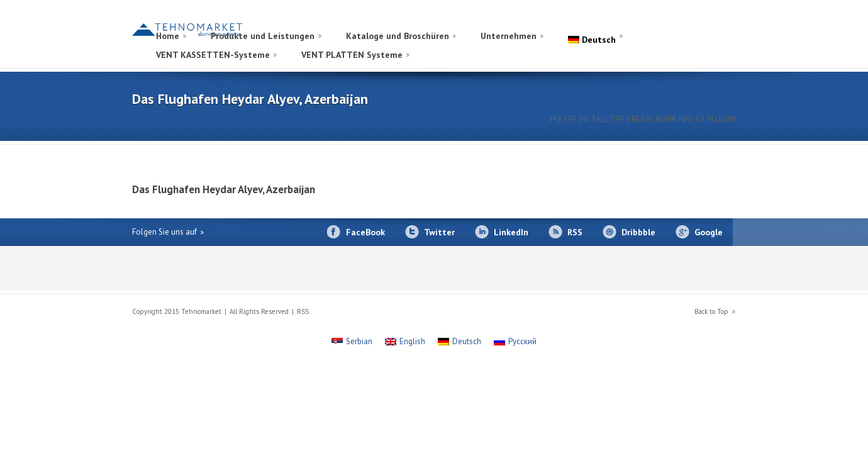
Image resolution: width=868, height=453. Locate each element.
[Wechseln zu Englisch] (712, 21)
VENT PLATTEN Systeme (352, 55)
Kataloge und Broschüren (398, 36)
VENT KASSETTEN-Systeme (213, 55)
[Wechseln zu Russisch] (699, 21)
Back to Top (711, 311)
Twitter (439, 232)
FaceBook (365, 232)
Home (168, 36)
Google (709, 232)
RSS (575, 232)
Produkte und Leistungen (263, 36)
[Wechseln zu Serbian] (352, 341)
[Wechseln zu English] (405, 341)
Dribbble (638, 232)
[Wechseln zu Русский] (515, 341)
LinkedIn (511, 232)
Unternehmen (509, 36)
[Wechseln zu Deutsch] (459, 341)
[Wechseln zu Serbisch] (725, 21)
